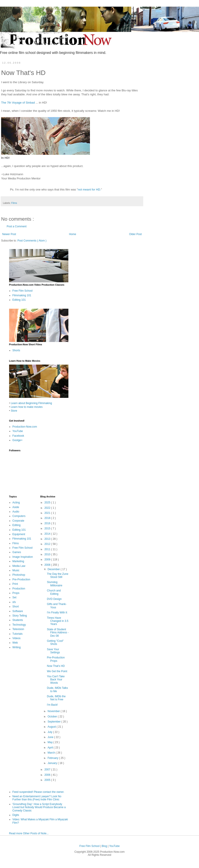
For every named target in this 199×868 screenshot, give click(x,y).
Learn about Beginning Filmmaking (31, 403)
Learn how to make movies (27, 407)
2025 (48, 503)
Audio (16, 512)
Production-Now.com (25, 427)
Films (14, 203)
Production (19, 589)
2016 (48, 523)
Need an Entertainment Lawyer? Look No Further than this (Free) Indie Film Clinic (37, 798)
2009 (48, 560)
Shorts (16, 350)
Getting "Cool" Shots (55, 642)
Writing (17, 647)
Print (15, 584)
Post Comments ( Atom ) (32, 241)
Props (16, 593)
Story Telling (20, 616)
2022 (48, 508)
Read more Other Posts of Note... (29, 833)
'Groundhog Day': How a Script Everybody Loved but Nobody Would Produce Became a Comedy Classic (39, 807)
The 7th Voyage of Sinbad (18, 103)
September (54, 722)
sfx (14, 602)
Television (18, 629)
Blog (105, 846)
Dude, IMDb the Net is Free (56, 698)
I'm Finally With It (57, 613)
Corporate (18, 521)
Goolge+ (18, 440)
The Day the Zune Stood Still (58, 575)
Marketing (18, 561)
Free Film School (23, 291)
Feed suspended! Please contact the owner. (38, 792)
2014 (48, 534)
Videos (16, 638)
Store (14, 411)
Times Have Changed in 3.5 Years (58, 621)
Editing (17, 525)
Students (18, 620)
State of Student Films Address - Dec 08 (58, 633)
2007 (48, 770)
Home (73, 234)
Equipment (19, 534)
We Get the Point (57, 671)
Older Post (135, 234)
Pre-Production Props (56, 659)
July (50, 732)
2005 (48, 780)
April (51, 748)
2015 (48, 528)
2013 (48, 539)
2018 (48, 518)
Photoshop (19, 575)
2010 (48, 554)
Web (15, 643)
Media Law (19, 566)
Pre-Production (21, 579)
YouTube (18, 431)
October (53, 717)
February (53, 758)
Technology (19, 625)
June (51, 737)
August (52, 727)
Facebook (18, 436)
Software (18, 611)
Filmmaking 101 (22, 295)
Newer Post (9, 234)
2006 (48, 775)
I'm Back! (52, 705)
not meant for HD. (90, 190)
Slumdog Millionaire (55, 584)
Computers (19, 516)
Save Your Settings (53, 651)
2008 (48, 565)
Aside (16, 507)
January (53, 763)
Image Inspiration (23, 557)
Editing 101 (19, 300)
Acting (16, 503)
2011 (48, 549)
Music (16, 570)
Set (14, 597)
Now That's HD (56, 666)
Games (17, 552)
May (50, 742)
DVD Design (54, 599)
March (52, 753)
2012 (48, 544)
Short (16, 607)
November (54, 711)
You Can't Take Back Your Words (56, 680)
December (54, 569)
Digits (16, 815)
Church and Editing (54, 592)
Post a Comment (17, 226)
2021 (48, 513)
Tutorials (18, 634)
